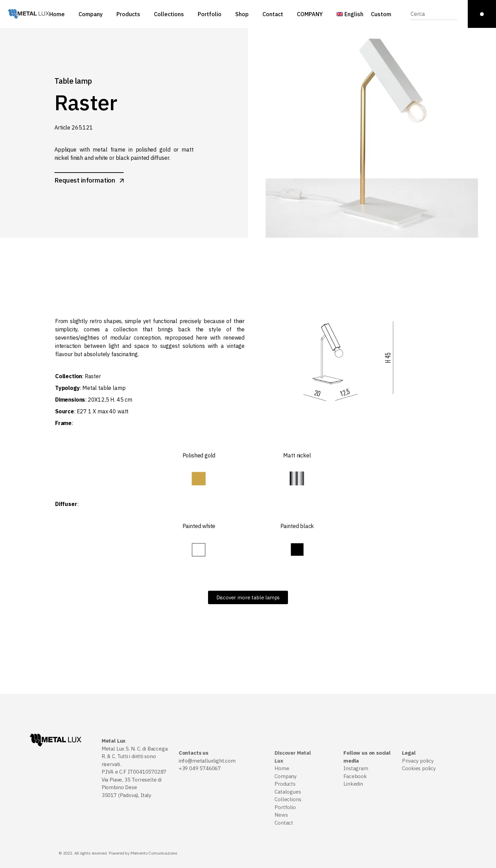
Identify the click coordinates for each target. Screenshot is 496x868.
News (281, 815)
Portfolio (285, 807)
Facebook (355, 776)
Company (286, 776)
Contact (284, 823)
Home (282, 768)
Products (285, 784)
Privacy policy (418, 761)
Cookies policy (419, 768)
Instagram (356, 768)
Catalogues (288, 792)
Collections (288, 799)
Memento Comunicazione (154, 853)
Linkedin (353, 784)
